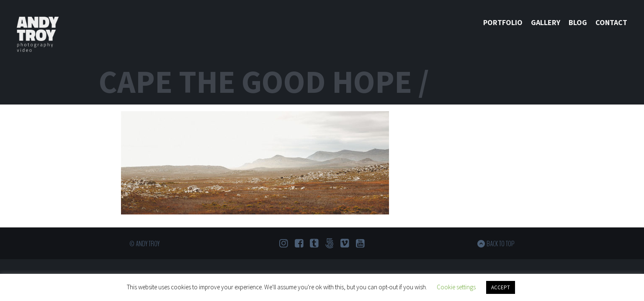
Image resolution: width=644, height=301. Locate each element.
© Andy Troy (144, 244)
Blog (578, 22)
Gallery (546, 22)
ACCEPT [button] (501, 287)
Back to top (501, 244)
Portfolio (503, 22)
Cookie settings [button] (456, 287)
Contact (611, 22)
